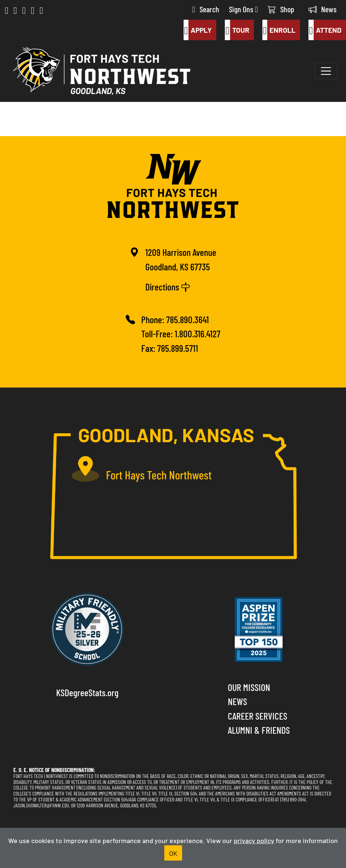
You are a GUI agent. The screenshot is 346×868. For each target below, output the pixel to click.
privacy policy (254, 840)
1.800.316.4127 (198, 333)
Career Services (258, 715)
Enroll (279, 30)
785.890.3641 (187, 319)
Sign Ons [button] (243, 9)
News (323, 9)
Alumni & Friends (259, 729)
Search (206, 9)
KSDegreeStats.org (87, 692)
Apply (198, 30)
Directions (168, 286)
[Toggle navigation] (326, 71)
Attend (325, 30)
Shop (281, 9)
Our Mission (249, 687)
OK (173, 853)
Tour (237, 30)
